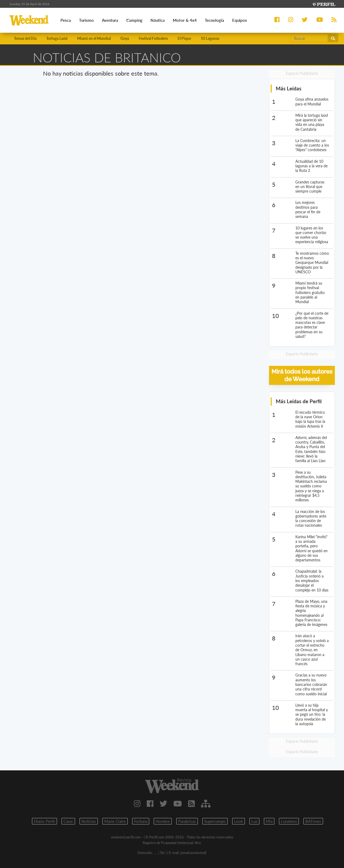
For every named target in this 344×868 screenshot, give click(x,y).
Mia (269, 821)
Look (239, 821)
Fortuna (141, 821)
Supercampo (215, 821)
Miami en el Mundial (94, 38)
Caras (68, 821)
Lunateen (289, 821)
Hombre (163, 821)
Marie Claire (115, 821)
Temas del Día (25, 38)
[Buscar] (309, 38)
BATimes (313, 821)
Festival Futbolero (153, 38)
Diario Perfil (44, 821)
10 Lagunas (210, 38)
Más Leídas (289, 88)
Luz (254, 821)
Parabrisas (187, 821)
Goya (125, 38)
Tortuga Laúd (57, 38)
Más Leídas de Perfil (299, 401)
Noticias (89, 821)
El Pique (184, 38)
